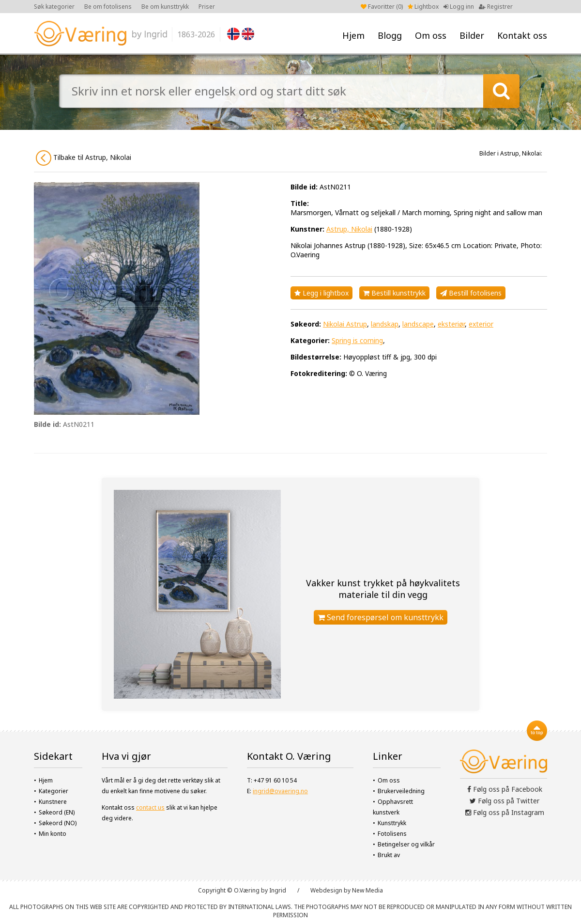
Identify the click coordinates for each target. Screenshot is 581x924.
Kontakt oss (522, 35)
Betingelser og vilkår (406, 844)
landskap (385, 324)
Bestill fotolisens (471, 293)
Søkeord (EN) (57, 812)
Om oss (431, 35)
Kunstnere (53, 802)
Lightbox (423, 7)
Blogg (390, 35)
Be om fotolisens (108, 7)
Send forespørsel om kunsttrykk (381, 617)
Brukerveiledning (401, 791)
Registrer (496, 7)
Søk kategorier (54, 7)
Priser (207, 7)
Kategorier (54, 791)
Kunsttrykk (392, 823)
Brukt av (389, 855)
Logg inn (459, 7)
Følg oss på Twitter (505, 801)
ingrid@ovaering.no (280, 791)
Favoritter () (382, 7)
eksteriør (451, 324)
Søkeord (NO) (58, 823)
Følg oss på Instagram (505, 812)
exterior (481, 324)
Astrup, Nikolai (349, 229)
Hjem (353, 35)
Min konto (53, 834)
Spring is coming (357, 340)
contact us (150, 807)
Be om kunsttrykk (165, 7)
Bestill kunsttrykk (394, 293)
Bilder (472, 35)
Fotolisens (392, 834)
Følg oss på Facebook (505, 789)
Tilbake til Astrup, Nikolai (84, 158)
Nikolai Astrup (345, 324)
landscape (418, 324)
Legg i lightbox (321, 293)
